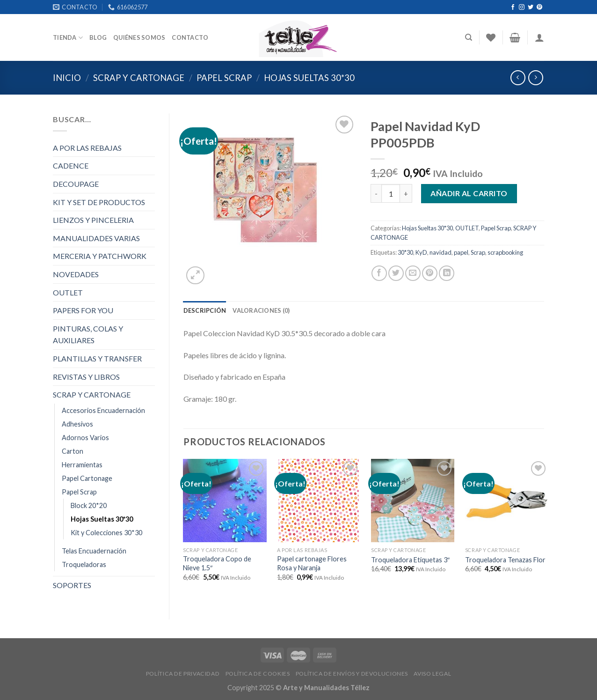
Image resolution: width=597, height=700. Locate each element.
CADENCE (71, 166)
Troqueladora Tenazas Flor (505, 560)
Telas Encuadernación (94, 551)
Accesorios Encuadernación (103, 410)
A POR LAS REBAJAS (87, 148)
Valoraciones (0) (261, 310)
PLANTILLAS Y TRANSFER (97, 358)
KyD (421, 252)
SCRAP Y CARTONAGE (139, 78)
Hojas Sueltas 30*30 (309, 78)
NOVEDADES (76, 274)
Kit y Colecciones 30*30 (106, 533)
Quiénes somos (139, 37)
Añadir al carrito (469, 193)
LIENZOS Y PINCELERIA (93, 220)
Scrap (478, 252)
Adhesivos (77, 424)
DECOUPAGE (76, 184)
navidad (440, 252)
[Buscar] (469, 37)
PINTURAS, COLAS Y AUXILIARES (88, 335)
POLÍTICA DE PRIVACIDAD (183, 674)
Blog (98, 37)
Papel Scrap (224, 78)
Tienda (68, 38)
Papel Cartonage (87, 478)
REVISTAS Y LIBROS (86, 377)
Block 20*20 (89, 505)
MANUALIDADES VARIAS (96, 238)
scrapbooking (505, 252)
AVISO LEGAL (432, 674)
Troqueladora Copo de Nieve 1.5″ (217, 563)
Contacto (190, 37)
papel (461, 252)
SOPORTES (72, 585)
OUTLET (68, 292)
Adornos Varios (85, 438)
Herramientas (82, 465)
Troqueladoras (84, 564)
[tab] (205, 310)
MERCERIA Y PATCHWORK (100, 256)
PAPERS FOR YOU (83, 310)
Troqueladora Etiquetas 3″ (410, 560)
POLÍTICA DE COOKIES (258, 674)
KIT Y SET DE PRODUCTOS (99, 202)
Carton (73, 451)
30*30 (405, 252)
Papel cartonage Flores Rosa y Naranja (312, 563)
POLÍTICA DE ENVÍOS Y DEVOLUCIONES (352, 674)
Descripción (205, 310)
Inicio (67, 78)
